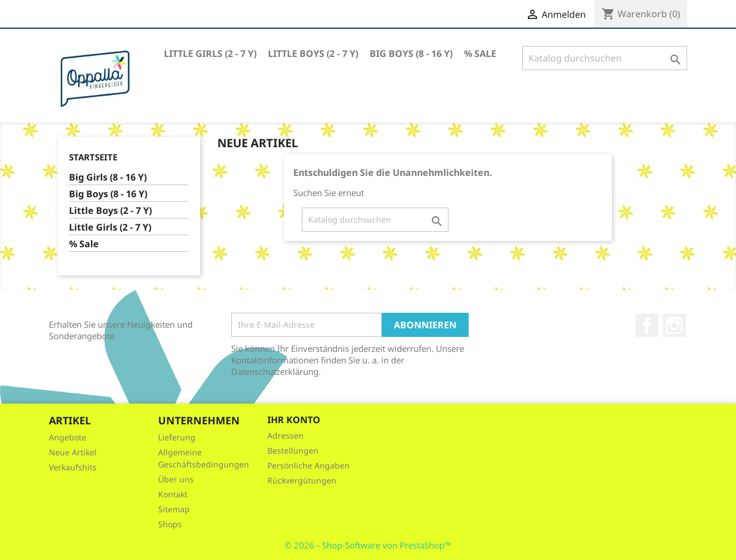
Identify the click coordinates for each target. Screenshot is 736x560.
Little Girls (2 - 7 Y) (210, 53)
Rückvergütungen (302, 480)
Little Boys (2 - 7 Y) (313, 53)
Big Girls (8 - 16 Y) (108, 177)
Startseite (93, 157)
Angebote (68, 437)
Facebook (647, 325)
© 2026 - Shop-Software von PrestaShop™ (368, 545)
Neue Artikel (73, 452)
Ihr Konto (294, 420)
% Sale (480, 53)
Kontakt (173, 494)
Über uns (176, 479)
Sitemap (174, 509)
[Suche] (605, 58)
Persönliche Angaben (308, 465)
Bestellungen (293, 450)
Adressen (285, 436)
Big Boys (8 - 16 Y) (411, 53)
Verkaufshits (73, 467)
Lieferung (177, 437)
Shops (170, 524)
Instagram (674, 325)
